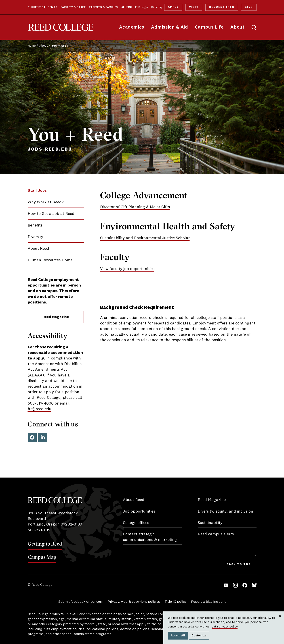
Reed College (61, 27)
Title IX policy (176, 602)
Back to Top (239, 564)
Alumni (127, 7)
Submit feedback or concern (81, 602)
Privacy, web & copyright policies (134, 602)
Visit (194, 7)
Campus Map (42, 557)
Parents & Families (103, 7)
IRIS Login (142, 7)
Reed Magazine (56, 317)
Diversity (35, 237)
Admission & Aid (169, 27)
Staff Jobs (37, 191)
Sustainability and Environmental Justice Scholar (145, 238)
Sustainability (210, 523)
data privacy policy (225, 627)
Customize (199, 636)
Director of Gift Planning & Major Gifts (135, 207)
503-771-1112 (39, 530)
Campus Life (209, 27)
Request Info (222, 7)
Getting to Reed (45, 544)
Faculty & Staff (73, 7)
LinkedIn (43, 437)
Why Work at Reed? (46, 202)
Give (249, 7)
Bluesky (254, 585)
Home (32, 46)
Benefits (35, 225)
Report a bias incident (208, 602)
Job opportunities (139, 511)
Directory (157, 7)
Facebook (32, 437)
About (237, 27)
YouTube (226, 585)
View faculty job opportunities (127, 269)
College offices (136, 523)
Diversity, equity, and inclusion (225, 511)
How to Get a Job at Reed (51, 214)
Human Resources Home (50, 260)
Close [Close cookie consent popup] (280, 620)
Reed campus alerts (216, 534)
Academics (132, 27)
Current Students (43, 7)
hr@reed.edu (40, 409)
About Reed (38, 249)
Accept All (178, 636)
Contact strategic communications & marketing (150, 537)
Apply (173, 7)
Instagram (235, 585)
